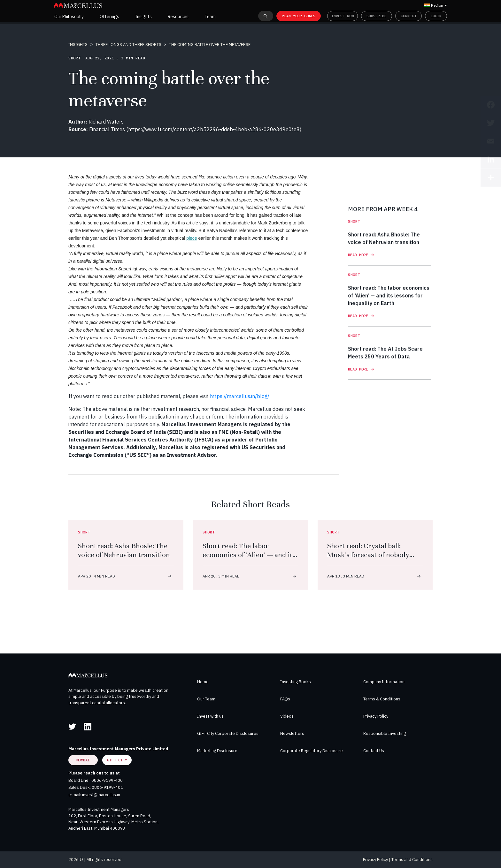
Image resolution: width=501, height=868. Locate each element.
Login (436, 16)
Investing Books (296, 682)
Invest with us (210, 716)
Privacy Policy (376, 716)
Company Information (384, 682)
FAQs (285, 699)
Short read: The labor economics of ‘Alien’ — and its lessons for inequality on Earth (249, 559)
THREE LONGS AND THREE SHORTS (128, 45)
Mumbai (83, 760)
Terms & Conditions (382, 699)
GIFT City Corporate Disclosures (228, 733)
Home (203, 682)
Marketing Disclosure (217, 751)
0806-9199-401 (107, 787)
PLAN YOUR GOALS (299, 16)
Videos (287, 716)
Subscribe (377, 16)
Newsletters (292, 733)
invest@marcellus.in (101, 795)
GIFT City (117, 760)
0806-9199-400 (107, 780)
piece (192, 238)
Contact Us (374, 751)
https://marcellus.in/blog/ (240, 396)
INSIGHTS (78, 45)
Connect (409, 16)
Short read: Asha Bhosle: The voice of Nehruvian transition (124, 550)
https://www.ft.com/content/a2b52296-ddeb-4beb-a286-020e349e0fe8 (214, 129)
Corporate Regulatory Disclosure (312, 751)
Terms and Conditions (412, 860)
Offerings (109, 17)
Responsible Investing (385, 733)
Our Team (206, 699)
